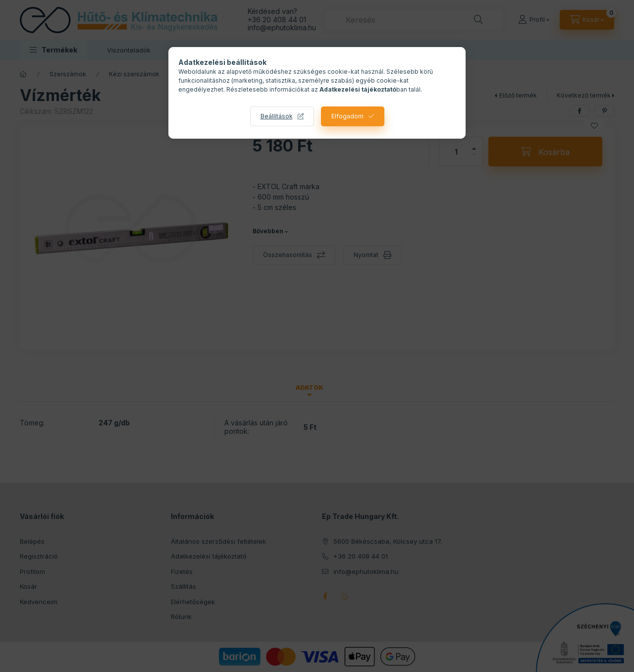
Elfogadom (347, 116)
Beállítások (277, 116)
